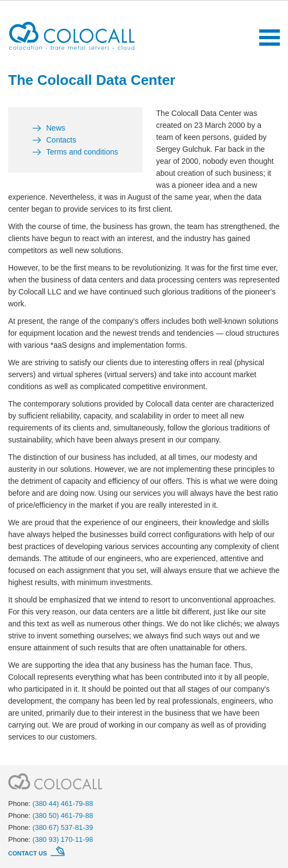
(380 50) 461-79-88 (63, 815)
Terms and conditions (82, 152)
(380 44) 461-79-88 (63, 804)
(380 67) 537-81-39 (63, 827)
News (56, 128)
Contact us (28, 853)
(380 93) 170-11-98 (63, 839)
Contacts (61, 140)
